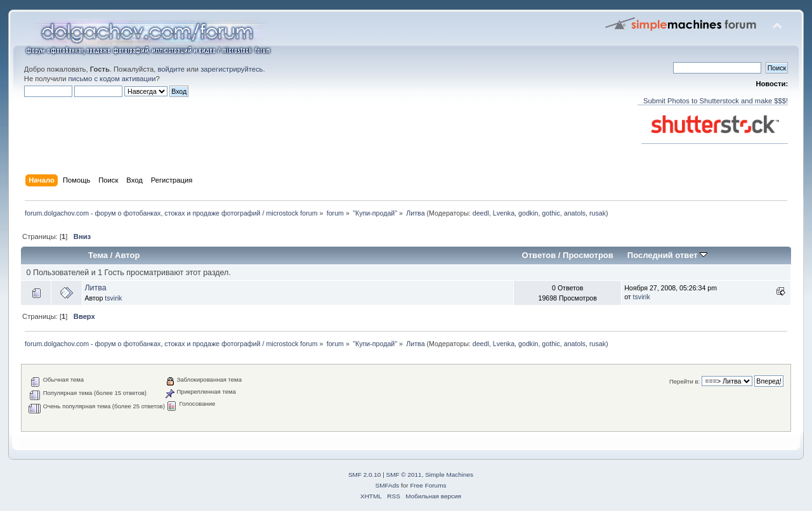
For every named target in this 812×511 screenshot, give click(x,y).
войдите (171, 69)
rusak (598, 213)
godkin (528, 213)
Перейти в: (684, 381)
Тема (98, 255)
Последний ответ (667, 255)
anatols (575, 213)
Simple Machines (449, 475)
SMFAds (388, 485)
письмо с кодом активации (112, 79)
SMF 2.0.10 (365, 475)
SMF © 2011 (404, 475)
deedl (481, 213)
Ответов (539, 255)
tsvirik (113, 298)
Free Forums (428, 485)
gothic (551, 213)
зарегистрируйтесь (232, 69)
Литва (95, 288)
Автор (127, 255)
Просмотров (588, 255)
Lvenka (504, 213)
